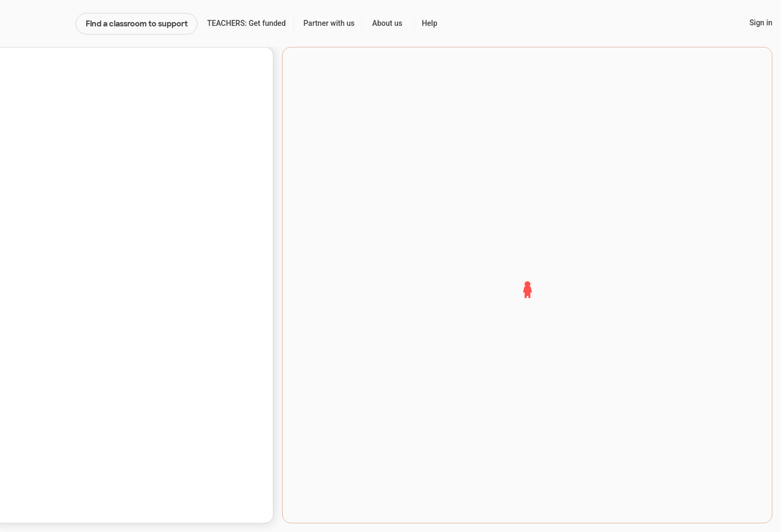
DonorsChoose (37, 24)
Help (430, 23)
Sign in (761, 23)
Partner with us (329, 23)
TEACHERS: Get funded (246, 23)
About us (387, 23)
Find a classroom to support (137, 24)
